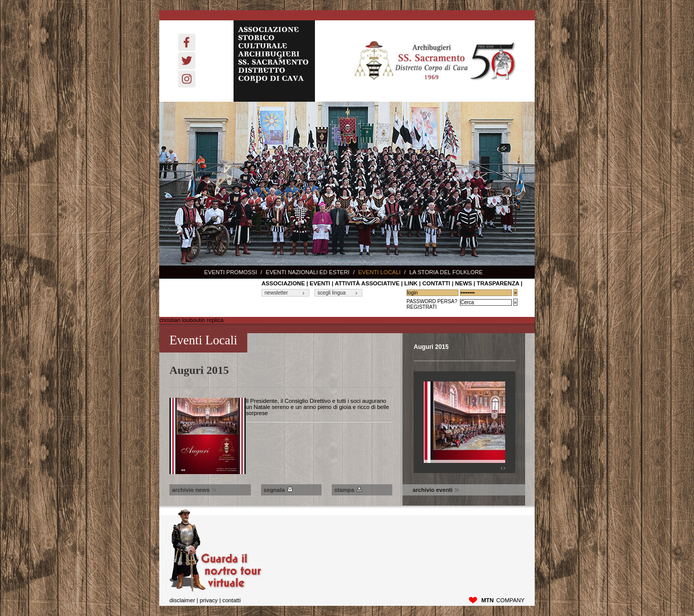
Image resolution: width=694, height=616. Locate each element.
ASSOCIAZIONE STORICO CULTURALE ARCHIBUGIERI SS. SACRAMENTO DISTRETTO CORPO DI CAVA (274, 61)
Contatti (232, 600)
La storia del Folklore (446, 272)
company (503, 600)
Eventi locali (379, 272)
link (411, 283)
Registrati (422, 307)
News (464, 283)
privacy (208, 600)
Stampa (348, 490)
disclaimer (182, 600)
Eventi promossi (230, 272)
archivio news (194, 490)
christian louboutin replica (191, 320)
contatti (436, 283)
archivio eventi (436, 490)
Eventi (320, 283)
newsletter (276, 293)
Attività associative (367, 283)
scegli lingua (331, 293)
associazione (283, 283)
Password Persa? (432, 301)
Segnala (278, 490)
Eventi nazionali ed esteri (308, 272)
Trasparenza (498, 283)
